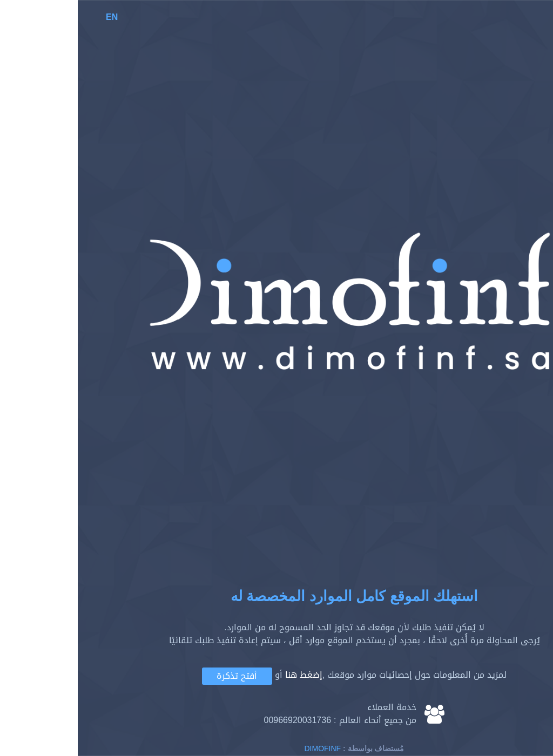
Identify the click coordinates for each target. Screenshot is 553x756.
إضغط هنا (226, 675)
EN (34, 17)
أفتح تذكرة (159, 676)
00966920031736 (220, 720)
